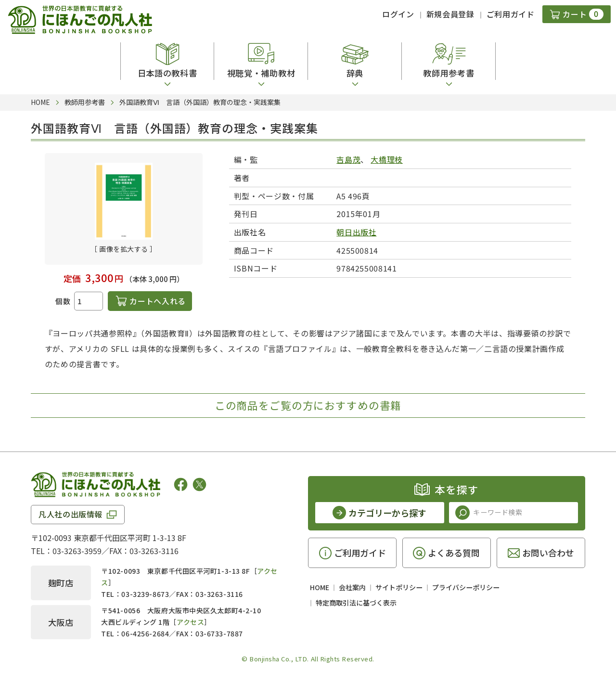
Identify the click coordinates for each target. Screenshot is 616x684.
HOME (320, 587)
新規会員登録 (450, 14)
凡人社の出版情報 (71, 514)
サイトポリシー (399, 587)
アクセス (190, 622)
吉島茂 (348, 159)
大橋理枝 (387, 159)
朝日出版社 (356, 232)
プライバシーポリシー (466, 587)
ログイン (398, 14)
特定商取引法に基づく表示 (356, 603)
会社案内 (352, 587)
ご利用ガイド (511, 14)
